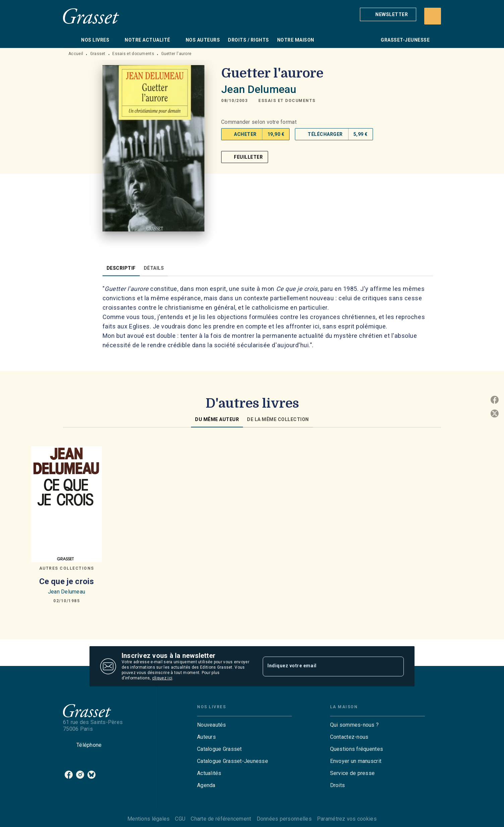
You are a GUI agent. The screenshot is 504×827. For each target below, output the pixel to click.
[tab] (70, 40)
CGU (180, 819)
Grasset (98, 54)
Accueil (76, 54)
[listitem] (69, 775)
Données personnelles (284, 819)
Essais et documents (133, 54)
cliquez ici (162, 678)
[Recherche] (433, 16)
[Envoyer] (396, 666)
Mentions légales (148, 819)
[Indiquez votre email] (325, 666)
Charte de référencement (221, 819)
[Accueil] (91, 16)
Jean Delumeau (259, 89)
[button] (388, 14)
